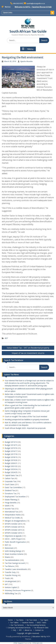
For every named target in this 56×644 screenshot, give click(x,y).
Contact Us (39, 630)
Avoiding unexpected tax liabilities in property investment (27, 420)
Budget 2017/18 (11, 454)
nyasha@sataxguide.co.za (36, 3)
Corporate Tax (10, 481)
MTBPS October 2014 (13, 527)
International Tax (11, 512)
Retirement (9, 548)
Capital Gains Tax (12, 475)
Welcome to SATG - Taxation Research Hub (33, 7)
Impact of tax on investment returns (28, 353)
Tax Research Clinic (41, 628)
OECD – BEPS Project (13, 539)
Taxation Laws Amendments (16, 569)
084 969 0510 (18, 3)
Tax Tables (14, 623)
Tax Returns (9, 566)
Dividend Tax (10, 490)
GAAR (7, 506)
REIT (6, 338)
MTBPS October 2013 (13, 524)
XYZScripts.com (37, 643)
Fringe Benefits (11, 503)
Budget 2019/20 (11, 460)
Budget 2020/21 (11, 463)
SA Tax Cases (32, 620)
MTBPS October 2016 (13, 533)
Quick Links (8, 13)
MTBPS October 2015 (13, 530)
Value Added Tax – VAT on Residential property (28, 348)
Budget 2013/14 (11, 442)
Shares (7, 557)
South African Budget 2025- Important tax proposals (25, 428)
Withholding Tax (11, 593)
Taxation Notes (28, 623)
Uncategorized (10, 581)
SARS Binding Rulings (13, 551)
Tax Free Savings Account (15, 563)
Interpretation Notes (13, 515)
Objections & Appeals (13, 536)
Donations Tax (11, 494)
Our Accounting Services (36, 625)
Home (10, 620)
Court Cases (10, 484)
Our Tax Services (17, 625)
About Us (28, 630)
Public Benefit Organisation (15, 542)
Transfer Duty (10, 572)
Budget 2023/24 (11, 469)
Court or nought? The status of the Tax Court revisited (26, 416)
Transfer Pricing (11, 575)
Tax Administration (12, 560)
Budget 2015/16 (11, 448)
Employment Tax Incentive (15, 497)
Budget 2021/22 (11, 466)
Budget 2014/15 (11, 445)
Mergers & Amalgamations (15, 521)
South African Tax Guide (28, 31)
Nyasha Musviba (26, 61)
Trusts (7, 578)
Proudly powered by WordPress (18, 636)
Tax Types (44, 620)
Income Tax (9, 509)
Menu (28, 49)
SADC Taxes (41, 623)
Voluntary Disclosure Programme (18, 590)
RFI (20, 630)
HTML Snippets (18, 643)
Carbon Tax (9, 478)
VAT (6, 584)
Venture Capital (11, 587)
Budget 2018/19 (11, 457)
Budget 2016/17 (11, 451)
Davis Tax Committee (13, 487)
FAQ (14, 630)
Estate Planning (11, 500)
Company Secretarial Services (19, 628)
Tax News (20, 620)
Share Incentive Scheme (14, 554)
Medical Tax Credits (12, 518)
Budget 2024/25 (11, 472)
